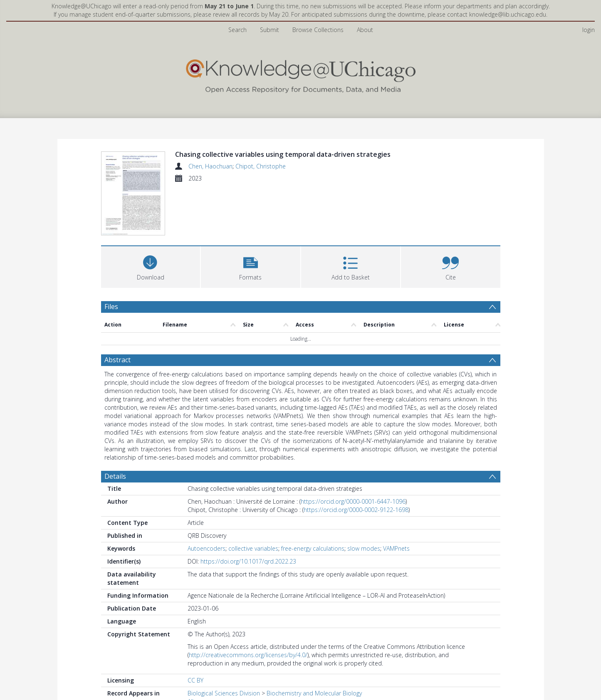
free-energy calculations (313, 498)
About (365, 30)
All (190, 652)
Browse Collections (318, 30)
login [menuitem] (589, 30)
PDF (111, 685)
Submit (270, 30)
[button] (251, 216)
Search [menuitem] (237, 30)
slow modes (364, 498)
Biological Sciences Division (224, 643)
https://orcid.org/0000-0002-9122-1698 (356, 460)
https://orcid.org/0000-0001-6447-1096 (353, 451)
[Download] (151, 216)
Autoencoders (207, 498)
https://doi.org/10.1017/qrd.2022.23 (248, 511)
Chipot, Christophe (261, 166)
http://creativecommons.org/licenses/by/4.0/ (248, 605)
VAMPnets (396, 498)
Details (115, 426)
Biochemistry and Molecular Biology (314, 643)
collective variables (253, 498)
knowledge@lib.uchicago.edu (508, 14)
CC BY (195, 630)
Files (111, 256)
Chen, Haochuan (210, 166)
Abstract (117, 310)
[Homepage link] (301, 74)
